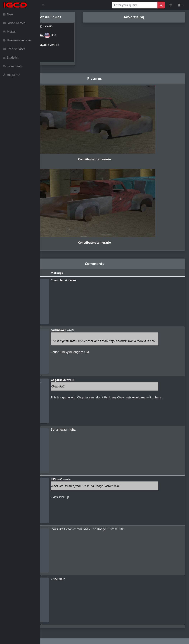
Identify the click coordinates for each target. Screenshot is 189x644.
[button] (172, 5)
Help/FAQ (11, 75)
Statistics (11, 57)
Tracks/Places (14, 49)
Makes (9, 32)
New (8, 14)
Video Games (14, 23)
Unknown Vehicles (17, 40)
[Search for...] (135, 5)
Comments (13, 66)
